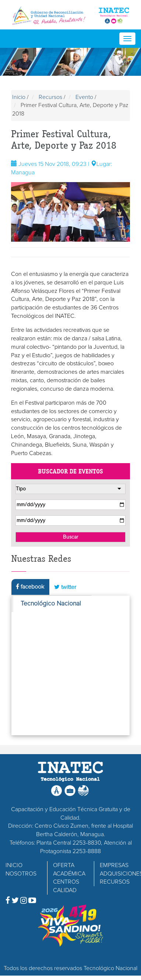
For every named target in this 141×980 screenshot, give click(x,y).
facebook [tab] (30, 587)
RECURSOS (115, 882)
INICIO (14, 865)
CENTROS (66, 882)
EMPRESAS (114, 865)
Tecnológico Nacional (51, 604)
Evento (84, 97)
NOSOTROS (21, 874)
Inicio (19, 97)
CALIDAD (65, 890)
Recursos (50, 97)
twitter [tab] (65, 587)
